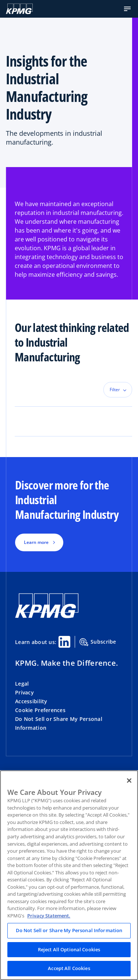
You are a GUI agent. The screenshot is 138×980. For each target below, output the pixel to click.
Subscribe (98, 642)
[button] (127, 9)
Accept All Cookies (69, 968)
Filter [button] (115, 390)
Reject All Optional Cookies (69, 949)
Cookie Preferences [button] (40, 710)
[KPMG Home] (19, 9)
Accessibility (31, 701)
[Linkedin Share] (64, 642)
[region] (69, 875)
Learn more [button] (36, 542)
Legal (22, 684)
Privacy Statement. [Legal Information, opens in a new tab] (49, 916)
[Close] (129, 781)
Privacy (24, 692)
